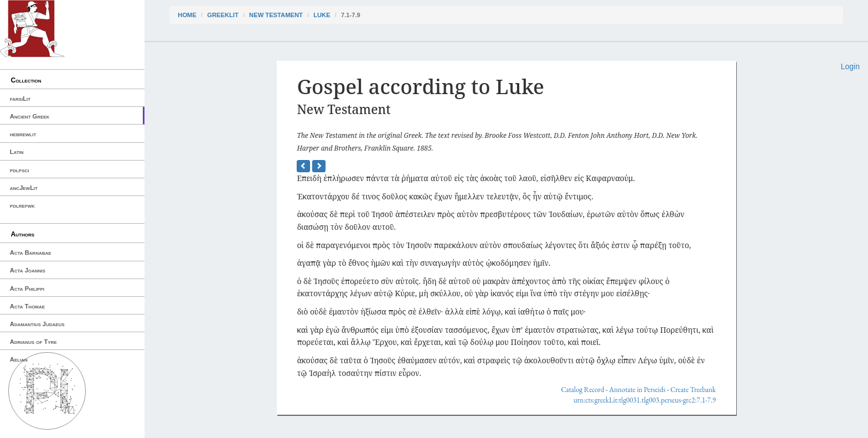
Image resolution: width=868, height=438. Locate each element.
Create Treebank (693, 390)
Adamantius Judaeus (37, 324)
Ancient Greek (30, 116)
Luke (322, 15)
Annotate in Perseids (637, 390)
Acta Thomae (27, 306)
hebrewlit (23, 134)
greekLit (223, 15)
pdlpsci (20, 170)
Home (187, 15)
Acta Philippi (27, 288)
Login (850, 66)
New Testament (276, 15)
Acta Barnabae (31, 253)
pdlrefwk (22, 205)
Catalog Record (582, 390)
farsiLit (20, 99)
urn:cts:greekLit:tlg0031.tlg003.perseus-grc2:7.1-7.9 (645, 400)
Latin (17, 152)
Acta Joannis (28, 270)
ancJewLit (24, 188)
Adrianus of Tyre (33, 342)
